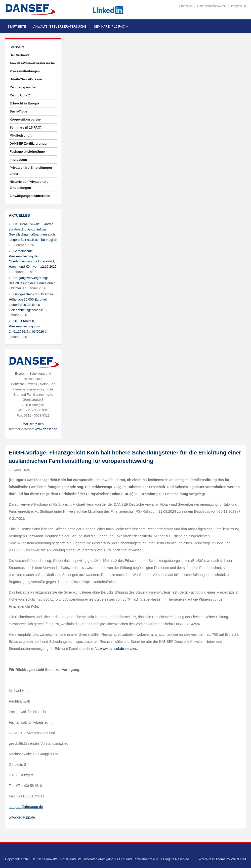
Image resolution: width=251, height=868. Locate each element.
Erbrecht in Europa (24, 103)
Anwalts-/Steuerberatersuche (60, 27)
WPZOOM (238, 859)
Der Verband (19, 55)
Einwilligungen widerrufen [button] (30, 196)
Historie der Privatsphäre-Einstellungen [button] (30, 185)
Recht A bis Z (20, 95)
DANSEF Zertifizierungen (29, 143)
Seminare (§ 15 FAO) (111, 27)
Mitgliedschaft (20, 135)
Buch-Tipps (18, 111)
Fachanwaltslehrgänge (27, 152)
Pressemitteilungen (25, 71)
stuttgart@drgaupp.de (26, 807)
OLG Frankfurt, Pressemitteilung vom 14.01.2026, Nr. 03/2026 (26, 326)
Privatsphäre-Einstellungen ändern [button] (31, 171)
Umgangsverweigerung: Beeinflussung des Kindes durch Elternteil (32, 283)
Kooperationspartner (26, 119)
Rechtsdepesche (23, 87)
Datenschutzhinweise (211, 6)
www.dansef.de (46, 429)
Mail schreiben (33, 424)
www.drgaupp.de (22, 817)
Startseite (186, 6)
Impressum (239, 6)
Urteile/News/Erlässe (26, 79)
